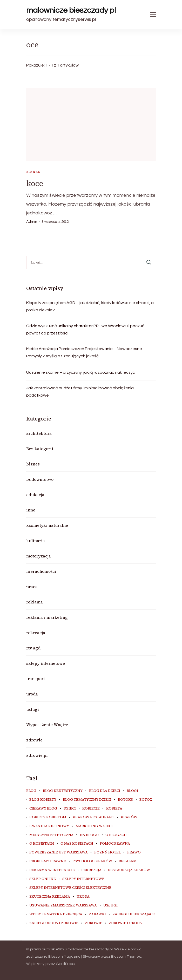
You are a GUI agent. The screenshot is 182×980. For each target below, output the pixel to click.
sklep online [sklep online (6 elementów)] (43, 879)
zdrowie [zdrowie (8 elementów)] (94, 923)
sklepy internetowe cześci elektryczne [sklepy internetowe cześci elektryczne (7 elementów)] (70, 888)
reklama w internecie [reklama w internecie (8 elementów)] (52, 870)
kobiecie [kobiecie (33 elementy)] (91, 808)
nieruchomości (41, 571)
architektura (39, 433)
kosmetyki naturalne (47, 525)
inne (31, 510)
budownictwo (40, 479)
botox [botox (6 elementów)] (146, 800)
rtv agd (33, 648)
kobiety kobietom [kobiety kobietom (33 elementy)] (48, 817)
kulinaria (36, 541)
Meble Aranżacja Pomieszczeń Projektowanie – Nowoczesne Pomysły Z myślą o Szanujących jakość (84, 352)
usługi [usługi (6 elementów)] (110, 905)
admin (32, 222)
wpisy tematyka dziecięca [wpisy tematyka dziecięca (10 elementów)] (56, 914)
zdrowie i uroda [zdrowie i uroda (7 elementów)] (125, 923)
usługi (33, 709)
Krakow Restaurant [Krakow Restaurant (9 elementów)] (93, 817)
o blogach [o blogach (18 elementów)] (116, 835)
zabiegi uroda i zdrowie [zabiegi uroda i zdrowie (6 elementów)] (54, 923)
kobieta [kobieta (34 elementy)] (114, 808)
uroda (32, 694)
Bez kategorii (40, 449)
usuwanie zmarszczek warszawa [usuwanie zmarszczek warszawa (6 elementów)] (63, 905)
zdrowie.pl (37, 755)
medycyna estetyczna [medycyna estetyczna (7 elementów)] (51, 835)
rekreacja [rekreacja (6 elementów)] (91, 870)
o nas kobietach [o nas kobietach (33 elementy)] (77, 844)
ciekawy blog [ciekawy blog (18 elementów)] (43, 808)
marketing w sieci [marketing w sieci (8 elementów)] (94, 826)
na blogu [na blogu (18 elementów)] (89, 835)
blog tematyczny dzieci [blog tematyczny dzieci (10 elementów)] (87, 800)
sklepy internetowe (46, 663)
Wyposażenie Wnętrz (47, 725)
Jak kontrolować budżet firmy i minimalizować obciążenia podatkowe (80, 392)
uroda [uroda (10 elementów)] (83, 897)
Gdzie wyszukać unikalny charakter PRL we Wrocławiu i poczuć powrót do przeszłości (85, 330)
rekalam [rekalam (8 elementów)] (128, 861)
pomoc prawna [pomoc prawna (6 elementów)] (115, 844)
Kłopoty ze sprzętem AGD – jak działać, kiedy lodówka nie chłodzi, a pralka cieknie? (90, 306)
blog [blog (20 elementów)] (31, 791)
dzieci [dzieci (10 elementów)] (70, 808)
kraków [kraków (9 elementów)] (129, 817)
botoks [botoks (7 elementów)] (125, 800)
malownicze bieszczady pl (71, 10)
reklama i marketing (47, 617)
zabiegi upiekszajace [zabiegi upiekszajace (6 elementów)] (134, 914)
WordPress (65, 964)
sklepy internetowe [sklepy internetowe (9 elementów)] (83, 879)
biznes (33, 172)
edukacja (35, 495)
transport (36, 679)
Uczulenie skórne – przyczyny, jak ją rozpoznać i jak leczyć (81, 372)
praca (32, 587)
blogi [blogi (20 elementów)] (132, 791)
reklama (35, 602)
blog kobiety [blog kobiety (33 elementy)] (43, 800)
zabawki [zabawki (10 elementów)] (97, 914)
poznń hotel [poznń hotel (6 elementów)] (107, 852)
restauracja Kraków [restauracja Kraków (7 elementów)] (129, 870)
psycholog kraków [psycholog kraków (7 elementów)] (92, 861)
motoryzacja (39, 556)
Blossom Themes (126, 957)
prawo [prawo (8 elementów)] (134, 852)
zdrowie (34, 740)
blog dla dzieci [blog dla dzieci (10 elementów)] (105, 791)
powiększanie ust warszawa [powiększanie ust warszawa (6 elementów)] (59, 852)
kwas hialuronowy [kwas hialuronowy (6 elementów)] (49, 826)
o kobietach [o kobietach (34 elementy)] (42, 844)
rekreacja (36, 633)
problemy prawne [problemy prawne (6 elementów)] (48, 861)
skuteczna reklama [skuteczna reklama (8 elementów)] (50, 897)
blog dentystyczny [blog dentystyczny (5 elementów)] (63, 791)
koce (35, 183)
